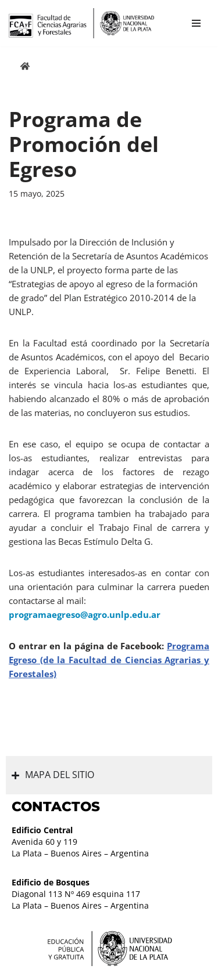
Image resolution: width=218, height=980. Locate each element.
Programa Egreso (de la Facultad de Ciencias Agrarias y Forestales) (109, 660)
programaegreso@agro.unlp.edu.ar (85, 614)
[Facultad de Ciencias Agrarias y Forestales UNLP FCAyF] (81, 23)
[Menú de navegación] (196, 23)
